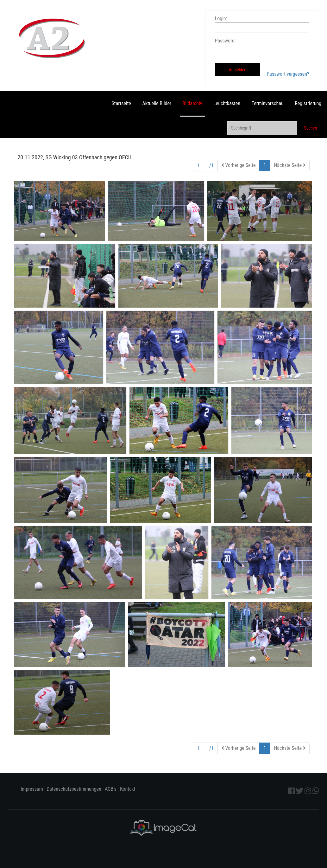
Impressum (32, 789)
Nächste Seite (289, 165)
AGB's (111, 789)
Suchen (310, 128)
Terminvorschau (268, 103)
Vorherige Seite (239, 165)
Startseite (121, 103)
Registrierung (308, 103)
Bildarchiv (192, 103)
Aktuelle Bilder (157, 103)
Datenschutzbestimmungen (74, 789)
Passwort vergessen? (288, 74)
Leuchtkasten (227, 103)
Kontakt (128, 789)
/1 (205, 166)
